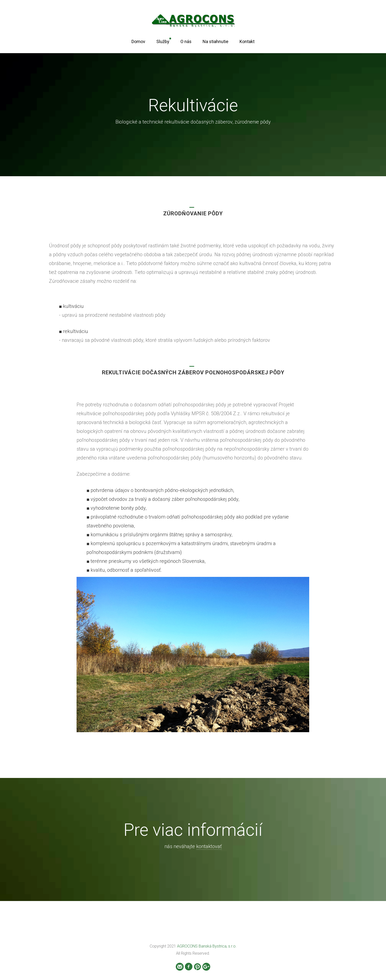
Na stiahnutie (216, 41)
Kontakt (247, 41)
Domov (138, 41)
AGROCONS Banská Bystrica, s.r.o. (207, 946)
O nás (186, 41)
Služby (163, 41)
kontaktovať (209, 846)
